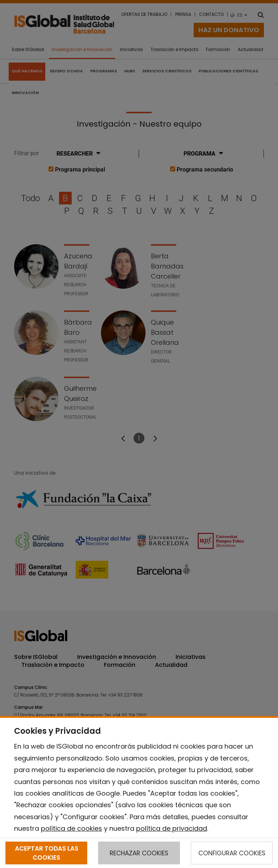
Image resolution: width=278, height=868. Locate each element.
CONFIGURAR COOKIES (232, 853)
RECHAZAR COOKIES (139, 853)
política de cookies (71, 828)
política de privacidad (172, 828)
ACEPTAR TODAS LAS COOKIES (47, 853)
